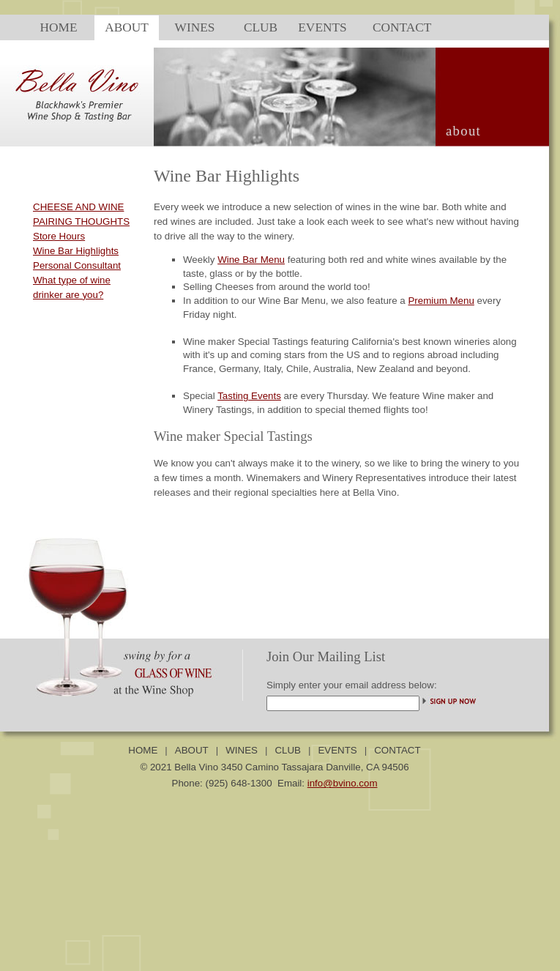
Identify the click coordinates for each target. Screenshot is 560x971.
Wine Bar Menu (251, 260)
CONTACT (397, 750)
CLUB (288, 750)
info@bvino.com (343, 783)
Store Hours (59, 236)
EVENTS (337, 750)
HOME (143, 750)
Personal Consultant (77, 265)
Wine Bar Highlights (76, 251)
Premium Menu (441, 301)
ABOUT (192, 750)
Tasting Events (249, 396)
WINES (242, 750)
